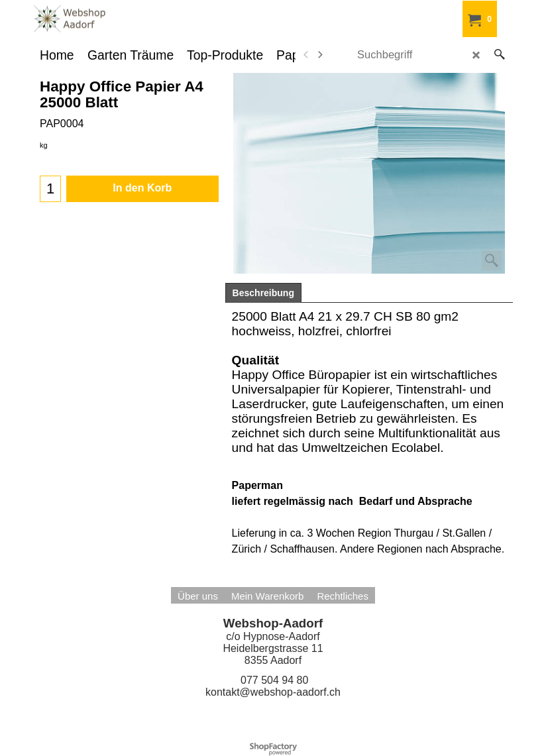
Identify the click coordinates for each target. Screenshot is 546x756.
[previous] (307, 55)
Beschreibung (263, 293)
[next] (320, 55)
